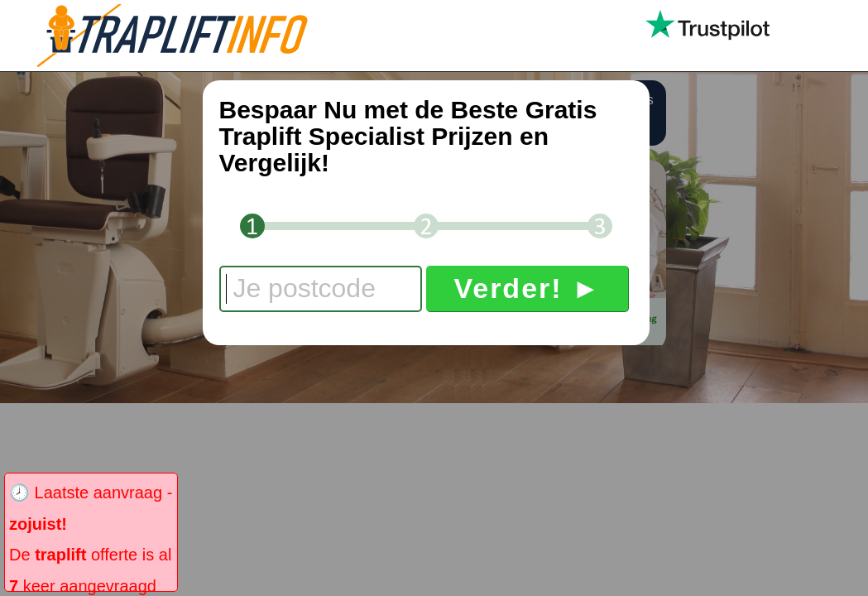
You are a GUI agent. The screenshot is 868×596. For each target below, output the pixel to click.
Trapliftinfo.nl (186, 36)
